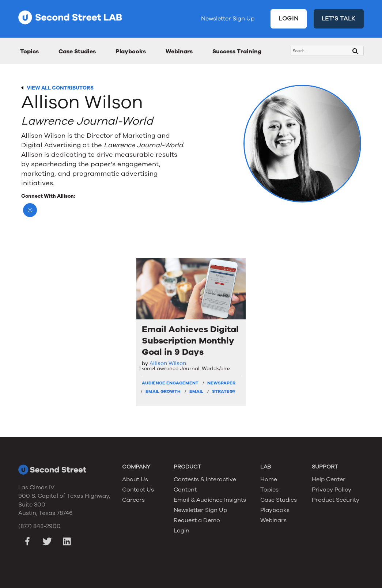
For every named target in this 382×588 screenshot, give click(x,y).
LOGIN (289, 19)
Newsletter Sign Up (228, 19)
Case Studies (77, 52)
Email (196, 391)
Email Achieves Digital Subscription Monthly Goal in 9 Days (190, 341)
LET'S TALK (339, 19)
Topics (29, 52)
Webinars (179, 52)
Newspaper (221, 383)
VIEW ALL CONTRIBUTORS (60, 88)
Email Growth (163, 391)
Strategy (224, 391)
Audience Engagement (170, 383)
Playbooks (131, 52)
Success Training (237, 52)
